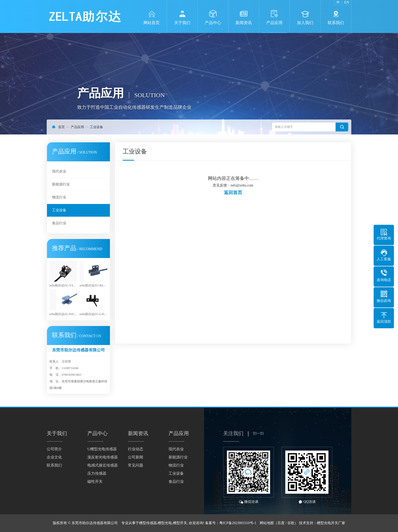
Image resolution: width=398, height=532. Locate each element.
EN (347, 3)
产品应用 (77, 127)
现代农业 (59, 171)
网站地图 (267, 523)
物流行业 (59, 197)
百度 (281, 523)
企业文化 (54, 457)
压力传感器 (97, 473)
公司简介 (54, 449)
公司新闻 (136, 457)
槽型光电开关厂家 (331, 523)
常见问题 (136, 465)
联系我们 (54, 465)
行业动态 (136, 449)
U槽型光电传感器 (102, 449)
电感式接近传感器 (103, 465)
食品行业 (59, 223)
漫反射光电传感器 (103, 457)
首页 (61, 127)
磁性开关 (95, 482)
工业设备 (96, 127)
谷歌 (291, 523)
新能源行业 (61, 184)
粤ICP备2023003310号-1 (238, 523)
